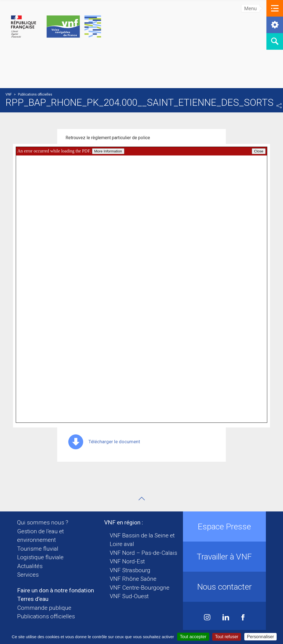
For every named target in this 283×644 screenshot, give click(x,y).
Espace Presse (224, 526)
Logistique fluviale (40, 557)
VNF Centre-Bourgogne (140, 588)
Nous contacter (224, 587)
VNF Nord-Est (127, 561)
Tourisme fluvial (38, 549)
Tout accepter (193, 637)
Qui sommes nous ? (43, 522)
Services (28, 575)
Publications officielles (46, 616)
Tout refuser (227, 637)
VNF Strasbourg (130, 570)
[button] (275, 8)
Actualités (30, 566)
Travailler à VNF (224, 557)
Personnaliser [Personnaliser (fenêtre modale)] (261, 637)
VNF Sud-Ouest (129, 596)
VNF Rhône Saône (133, 579)
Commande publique (44, 608)
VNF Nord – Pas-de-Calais (143, 553)
